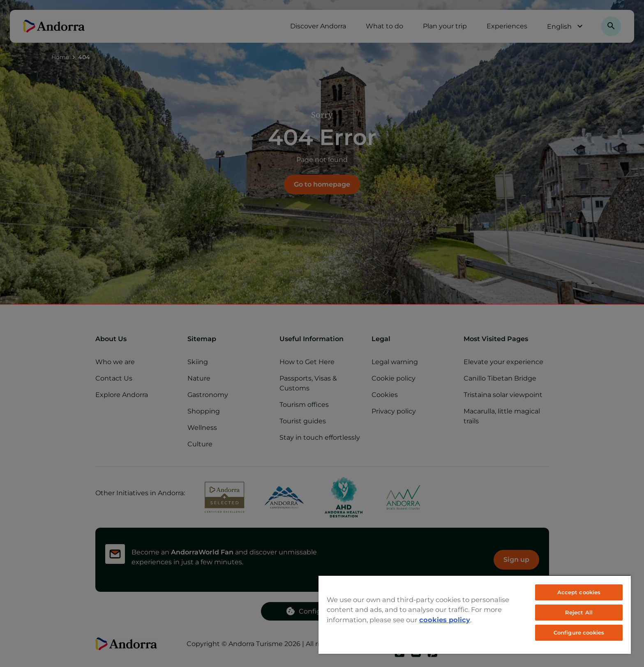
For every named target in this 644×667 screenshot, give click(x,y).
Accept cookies (579, 592)
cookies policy (445, 620)
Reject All (579, 612)
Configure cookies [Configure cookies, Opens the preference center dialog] (579, 632)
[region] (475, 614)
